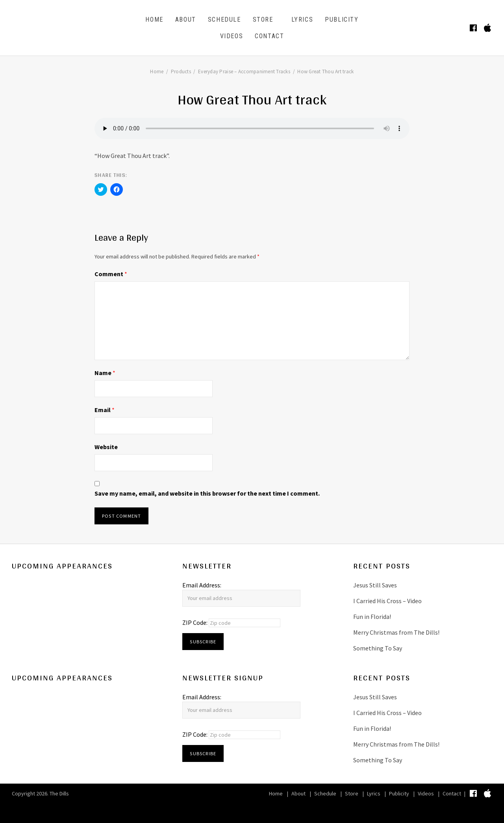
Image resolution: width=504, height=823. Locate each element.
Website (106, 447)
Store (263, 20)
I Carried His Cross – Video (387, 601)
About (186, 20)
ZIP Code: (195, 622)
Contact (269, 36)
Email (105, 410)
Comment (111, 274)
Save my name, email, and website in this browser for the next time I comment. (207, 493)
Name (105, 373)
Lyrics (302, 20)
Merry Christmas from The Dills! (396, 632)
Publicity (342, 20)
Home (154, 20)
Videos (232, 36)
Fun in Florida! (372, 617)
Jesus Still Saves (375, 585)
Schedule (224, 20)
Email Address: (202, 585)
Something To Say (378, 648)
